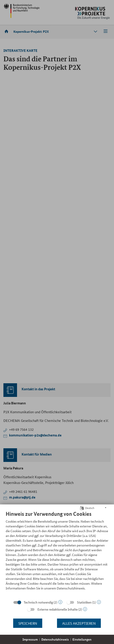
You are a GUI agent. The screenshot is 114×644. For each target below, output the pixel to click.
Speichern (28, 623)
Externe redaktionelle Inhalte (58, 609)
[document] (57, 554)
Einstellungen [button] (82, 639)
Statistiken (84, 602)
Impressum (30, 639)
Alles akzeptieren (79, 623)
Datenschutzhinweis (55, 639)
